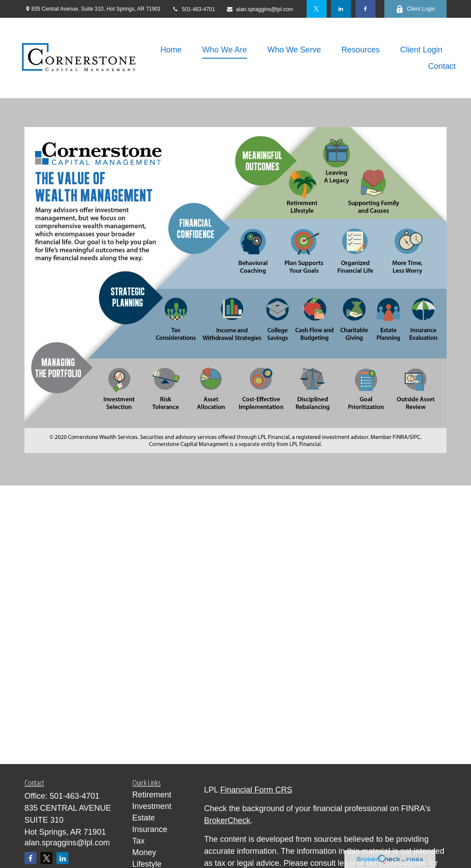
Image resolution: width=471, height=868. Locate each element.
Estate (144, 818)
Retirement (152, 795)
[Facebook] (365, 9)
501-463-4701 (194, 9)
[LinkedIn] (341, 9)
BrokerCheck (227, 820)
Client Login (415, 9)
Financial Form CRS (256, 790)
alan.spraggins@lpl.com (260, 9)
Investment (152, 806)
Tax (139, 841)
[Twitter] (317, 9)
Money (144, 852)
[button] (171, 50)
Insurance (150, 829)
